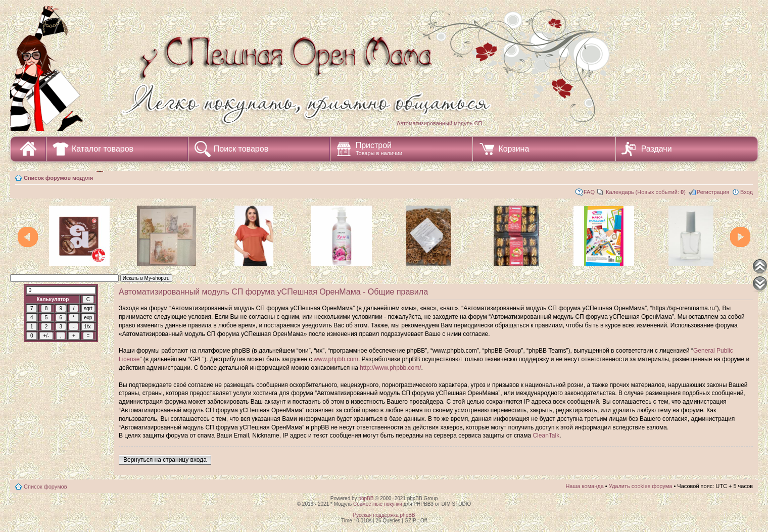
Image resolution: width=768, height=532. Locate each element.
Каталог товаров (103, 149)
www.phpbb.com (336, 359)
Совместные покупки (378, 504)
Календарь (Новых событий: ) (646, 192)
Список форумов (45, 487)
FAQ (589, 192)
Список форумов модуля (58, 178)
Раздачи (657, 149)
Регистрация (713, 192)
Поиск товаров (241, 149)
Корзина (514, 149)
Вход (747, 192)
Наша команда (584, 486)
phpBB (366, 498)
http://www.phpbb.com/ (390, 368)
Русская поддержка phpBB (384, 515)
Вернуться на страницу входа (165, 460)
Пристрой (379, 149)
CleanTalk (546, 436)
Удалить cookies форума (641, 486)
